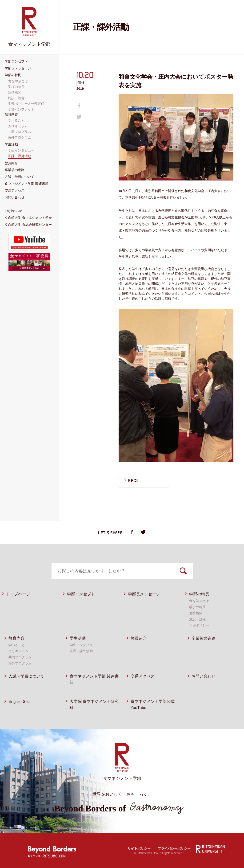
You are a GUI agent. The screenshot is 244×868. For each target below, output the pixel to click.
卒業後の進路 (204, 638)
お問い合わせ (204, 676)
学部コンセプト (81, 594)
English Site (19, 702)
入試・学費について (26, 676)
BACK (134, 481)
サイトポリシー (139, 848)
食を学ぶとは (199, 601)
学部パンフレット (22, 109)
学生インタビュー (83, 645)
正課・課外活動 (81, 651)
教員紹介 (139, 638)
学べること (17, 645)
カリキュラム (18, 651)
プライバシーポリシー (174, 848)
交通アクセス (143, 676)
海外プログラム (20, 663)
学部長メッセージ (144, 594)
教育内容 (16, 638)
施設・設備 (197, 619)
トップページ (18, 594)
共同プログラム (20, 657)
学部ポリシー (199, 625)
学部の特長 (199, 594)
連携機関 (196, 613)
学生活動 (78, 638)
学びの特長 (197, 607)
